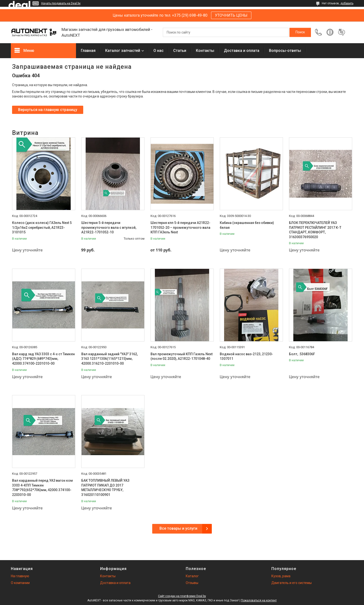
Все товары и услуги (178, 528)
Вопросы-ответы (285, 51)
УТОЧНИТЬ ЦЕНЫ (231, 15)
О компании (20, 583)
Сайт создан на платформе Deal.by (182, 596)
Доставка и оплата (242, 51)
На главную (20, 576)
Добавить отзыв (342, 32)
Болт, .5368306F (302, 354)
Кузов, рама (281, 576)
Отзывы (192, 583)
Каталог (192, 576)
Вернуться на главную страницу (48, 110)
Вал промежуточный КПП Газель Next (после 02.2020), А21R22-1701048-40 (182, 356)
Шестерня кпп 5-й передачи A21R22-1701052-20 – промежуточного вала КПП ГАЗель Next (180, 227)
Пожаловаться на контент (259, 600)
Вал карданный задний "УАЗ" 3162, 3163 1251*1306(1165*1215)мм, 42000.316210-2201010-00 (110, 359)
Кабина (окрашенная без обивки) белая (247, 225)
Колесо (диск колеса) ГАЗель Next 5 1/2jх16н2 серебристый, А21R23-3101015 (42, 227)
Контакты (205, 51)
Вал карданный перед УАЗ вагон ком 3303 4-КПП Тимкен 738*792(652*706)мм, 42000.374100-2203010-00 (42, 488)
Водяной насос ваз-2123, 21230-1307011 (246, 356)
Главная (88, 51)
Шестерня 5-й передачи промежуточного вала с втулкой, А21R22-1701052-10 (109, 227)
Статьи (180, 51)
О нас (158, 51)
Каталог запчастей (123, 51)
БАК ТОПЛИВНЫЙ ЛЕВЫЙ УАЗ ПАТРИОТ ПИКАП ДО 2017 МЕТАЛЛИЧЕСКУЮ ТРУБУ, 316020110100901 (105, 488)
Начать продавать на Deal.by (61, 3)
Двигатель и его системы (292, 583)
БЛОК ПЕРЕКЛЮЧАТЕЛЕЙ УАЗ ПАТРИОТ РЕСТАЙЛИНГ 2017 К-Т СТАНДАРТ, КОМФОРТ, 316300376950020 (315, 230)
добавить (347, 3)
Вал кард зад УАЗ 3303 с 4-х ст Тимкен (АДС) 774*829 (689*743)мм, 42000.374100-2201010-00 (43, 359)
